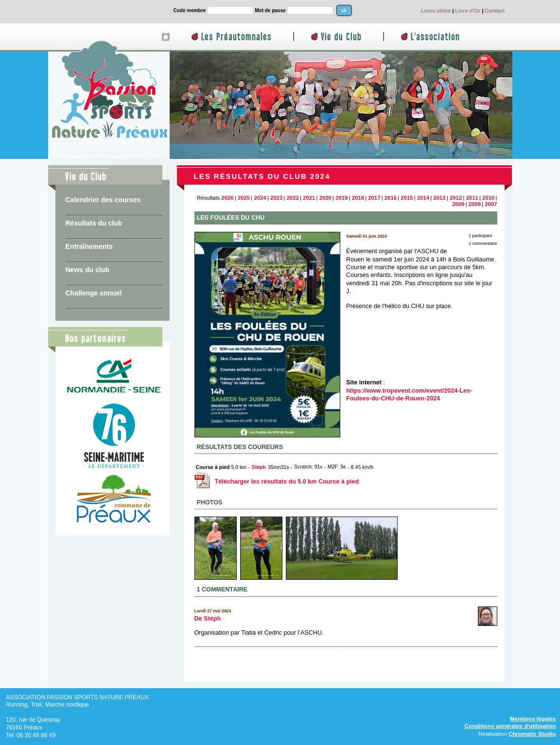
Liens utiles (436, 11)
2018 (358, 198)
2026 (227, 198)
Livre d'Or (468, 11)
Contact (495, 11)
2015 (407, 198)
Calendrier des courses (103, 200)
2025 (244, 198)
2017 (374, 198)
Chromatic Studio (532, 734)
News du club (87, 270)
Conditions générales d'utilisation (510, 726)
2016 (391, 198)
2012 (456, 198)
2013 (439, 198)
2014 (423, 198)
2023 (276, 198)
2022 (293, 198)
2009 (458, 204)
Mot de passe (270, 10)
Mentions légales (533, 719)
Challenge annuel (94, 293)
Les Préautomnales (236, 37)
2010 (488, 198)
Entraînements (89, 246)
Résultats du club (94, 223)
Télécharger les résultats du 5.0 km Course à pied (277, 482)
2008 (475, 204)
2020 (325, 198)
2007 (491, 204)
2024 (260, 198)
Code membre (190, 10)
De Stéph (208, 619)
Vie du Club (341, 37)
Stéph (259, 467)
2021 (309, 198)
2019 (341, 198)
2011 (472, 198)
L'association (435, 37)
